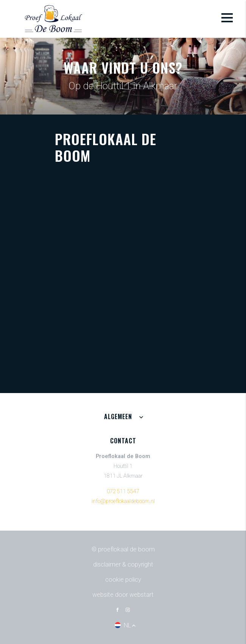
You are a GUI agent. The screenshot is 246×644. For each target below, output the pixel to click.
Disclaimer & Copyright (123, 564)
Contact (123, 441)
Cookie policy (123, 580)
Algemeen (118, 416)
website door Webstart (123, 595)
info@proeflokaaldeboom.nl (123, 501)
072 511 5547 (123, 492)
